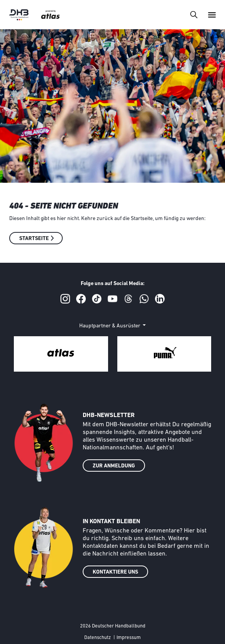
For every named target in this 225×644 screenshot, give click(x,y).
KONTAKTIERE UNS (115, 572)
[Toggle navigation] (194, 14)
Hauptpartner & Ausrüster (110, 326)
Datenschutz (97, 638)
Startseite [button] (34, 239)
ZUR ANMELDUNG (114, 466)
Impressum (129, 638)
